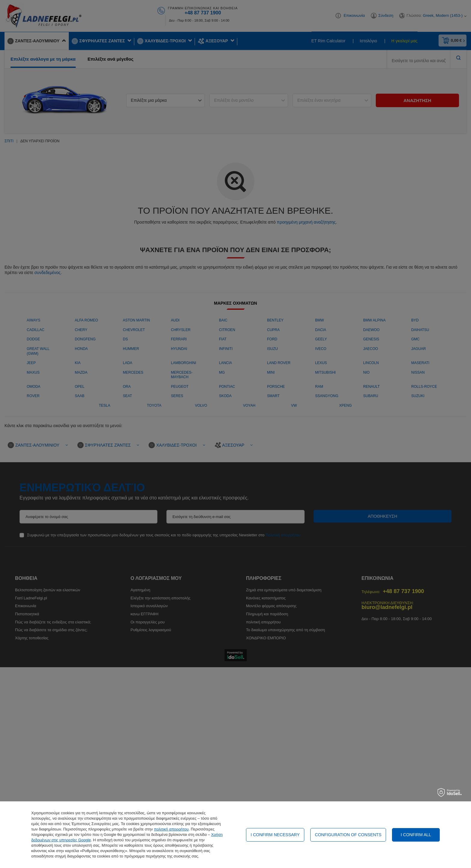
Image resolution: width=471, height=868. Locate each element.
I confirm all (416, 835)
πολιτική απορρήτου (171, 829)
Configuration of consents (348, 835)
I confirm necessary (275, 835)
